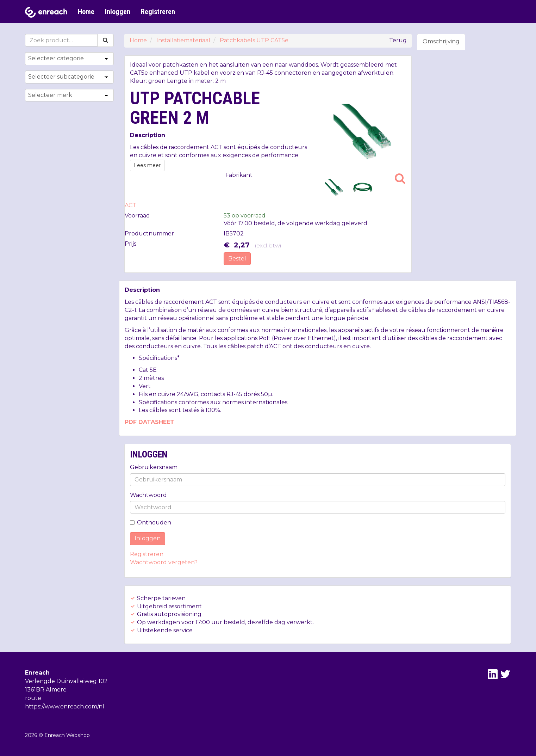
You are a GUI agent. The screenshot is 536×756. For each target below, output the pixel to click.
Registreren (158, 12)
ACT (130, 205)
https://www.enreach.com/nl (65, 706)
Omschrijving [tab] (441, 41)
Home (86, 12)
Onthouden (151, 523)
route (33, 698)
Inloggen (118, 12)
